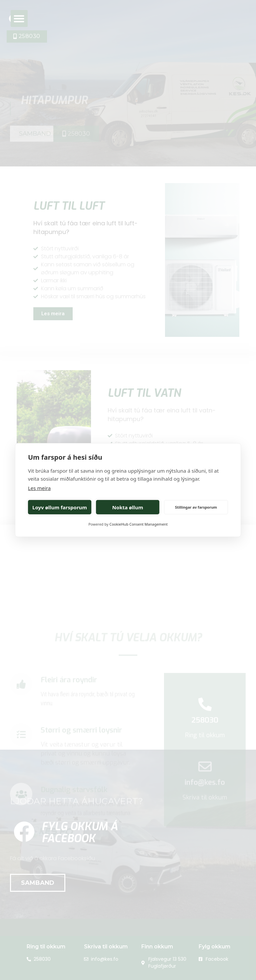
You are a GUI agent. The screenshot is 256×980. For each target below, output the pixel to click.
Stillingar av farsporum (196, 507)
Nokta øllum (128, 507)
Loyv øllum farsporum (60, 507)
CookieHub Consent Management (138, 524)
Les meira (39, 488)
